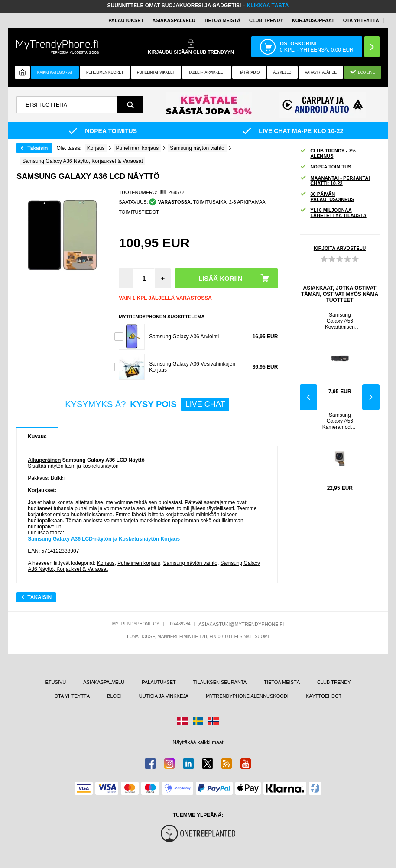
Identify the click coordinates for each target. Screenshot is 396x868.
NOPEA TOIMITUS (325, 167)
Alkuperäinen (44, 460)
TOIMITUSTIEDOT (139, 212)
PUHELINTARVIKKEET (156, 72)
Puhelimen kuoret (105, 72)
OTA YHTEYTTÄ (361, 20)
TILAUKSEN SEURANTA (220, 682)
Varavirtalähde (321, 72)
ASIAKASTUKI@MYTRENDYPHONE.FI (241, 624)
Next (371, 397)
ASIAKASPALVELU (174, 20)
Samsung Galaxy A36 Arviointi (184, 337)
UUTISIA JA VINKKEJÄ (164, 696)
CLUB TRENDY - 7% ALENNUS (328, 153)
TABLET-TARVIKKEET (207, 72)
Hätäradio (249, 72)
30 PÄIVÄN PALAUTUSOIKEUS (327, 197)
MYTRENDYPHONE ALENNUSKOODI (247, 696)
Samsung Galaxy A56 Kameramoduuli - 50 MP (340, 421)
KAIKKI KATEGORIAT (55, 72)
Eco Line (362, 73)
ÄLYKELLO (282, 72)
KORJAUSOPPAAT (313, 20)
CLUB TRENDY (334, 682)
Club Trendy (266, 20)
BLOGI (114, 696)
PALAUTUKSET (126, 20)
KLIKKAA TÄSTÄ (268, 6)
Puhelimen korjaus (139, 563)
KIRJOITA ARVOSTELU (340, 248)
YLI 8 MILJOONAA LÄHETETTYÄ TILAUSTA (333, 213)
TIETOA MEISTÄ (222, 20)
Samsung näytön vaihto (190, 563)
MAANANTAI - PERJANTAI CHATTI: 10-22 (335, 181)
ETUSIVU (56, 682)
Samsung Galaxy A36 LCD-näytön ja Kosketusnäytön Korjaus (104, 539)
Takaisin (37, 148)
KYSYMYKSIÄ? (147, 404)
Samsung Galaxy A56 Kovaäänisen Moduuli (340, 321)
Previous (308, 397)
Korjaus (106, 563)
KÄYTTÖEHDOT (324, 696)
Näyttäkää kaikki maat (198, 742)
